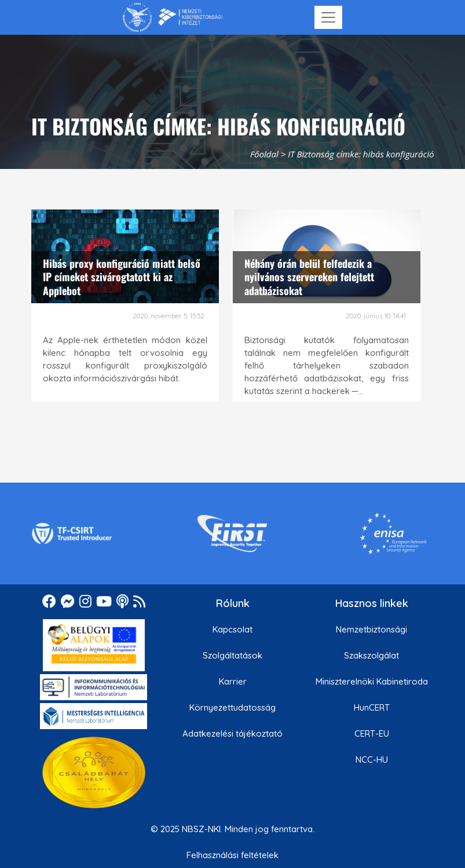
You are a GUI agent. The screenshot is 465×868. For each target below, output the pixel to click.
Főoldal (264, 154)
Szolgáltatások (232, 655)
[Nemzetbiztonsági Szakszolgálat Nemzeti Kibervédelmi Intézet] (172, 17)
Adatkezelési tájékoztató (232, 733)
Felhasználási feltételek (232, 855)
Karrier (233, 681)
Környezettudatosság (232, 707)
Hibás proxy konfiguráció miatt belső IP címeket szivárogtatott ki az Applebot (122, 277)
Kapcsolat (232, 629)
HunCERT (372, 707)
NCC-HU (372, 759)
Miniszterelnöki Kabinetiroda (372, 681)
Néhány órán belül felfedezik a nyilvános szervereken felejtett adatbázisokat (309, 277)
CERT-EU (372, 733)
